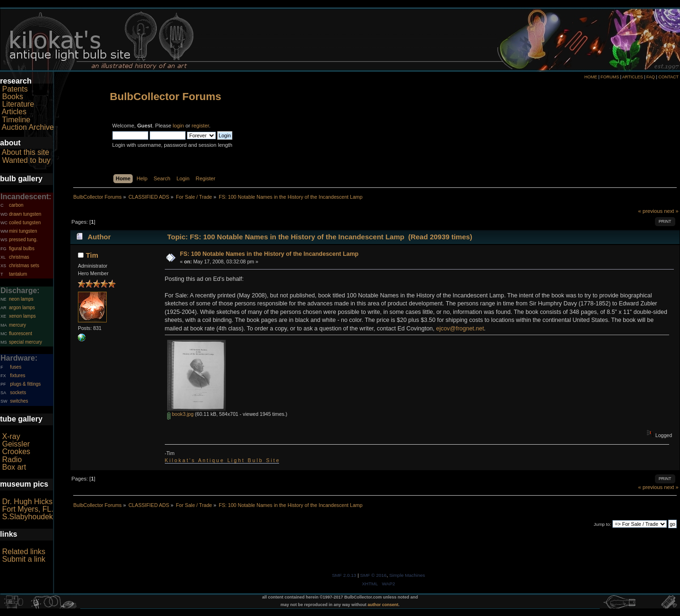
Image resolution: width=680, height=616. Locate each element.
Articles (14, 112)
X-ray (11, 436)
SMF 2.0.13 (344, 575)
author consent (383, 605)
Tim (92, 255)
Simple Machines (407, 575)
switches (19, 401)
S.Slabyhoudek (27, 517)
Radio (12, 460)
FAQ (651, 77)
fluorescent (21, 333)
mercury (17, 325)
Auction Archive (28, 127)
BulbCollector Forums (166, 97)
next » (671, 211)
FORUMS (610, 77)
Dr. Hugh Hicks (27, 502)
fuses (16, 367)
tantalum (18, 274)
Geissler (16, 444)
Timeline (16, 120)
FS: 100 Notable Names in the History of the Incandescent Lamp (269, 254)
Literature (18, 104)
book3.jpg (180, 414)
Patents (15, 89)
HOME (591, 77)
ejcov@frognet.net (460, 329)
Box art (14, 467)
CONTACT (668, 77)
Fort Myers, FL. (27, 509)
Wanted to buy (26, 160)
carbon (16, 205)
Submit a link (24, 559)
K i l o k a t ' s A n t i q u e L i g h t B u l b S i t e (222, 460)
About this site (26, 152)
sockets (18, 392)
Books (12, 97)
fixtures (17, 376)
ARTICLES (633, 77)
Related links (24, 552)
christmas (19, 257)
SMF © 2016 (374, 575)
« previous (650, 211)
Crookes (16, 451)
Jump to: (602, 524)
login (178, 126)
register (200, 126)
